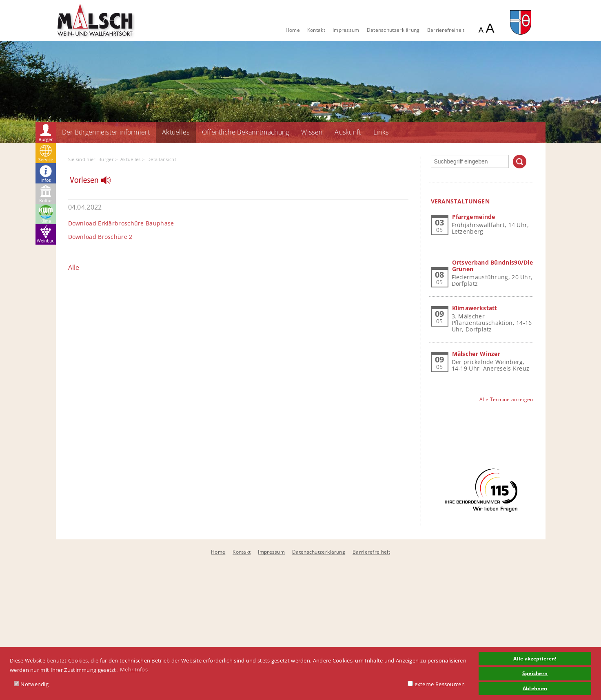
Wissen (312, 132)
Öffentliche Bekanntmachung (246, 132)
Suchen (520, 162)
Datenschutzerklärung (393, 30)
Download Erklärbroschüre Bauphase (121, 223)
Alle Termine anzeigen (506, 399)
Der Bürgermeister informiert (106, 132)
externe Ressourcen (436, 684)
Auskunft (348, 132)
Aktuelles (176, 132)
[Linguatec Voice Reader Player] (95, 182)
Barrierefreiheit (446, 30)
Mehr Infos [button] (134, 669)
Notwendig (31, 684)
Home (293, 30)
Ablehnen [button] (535, 688)
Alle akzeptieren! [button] (535, 658)
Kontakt (316, 30)
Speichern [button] (535, 673)
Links (381, 132)
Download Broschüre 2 (100, 237)
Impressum (346, 30)
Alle (74, 267)
